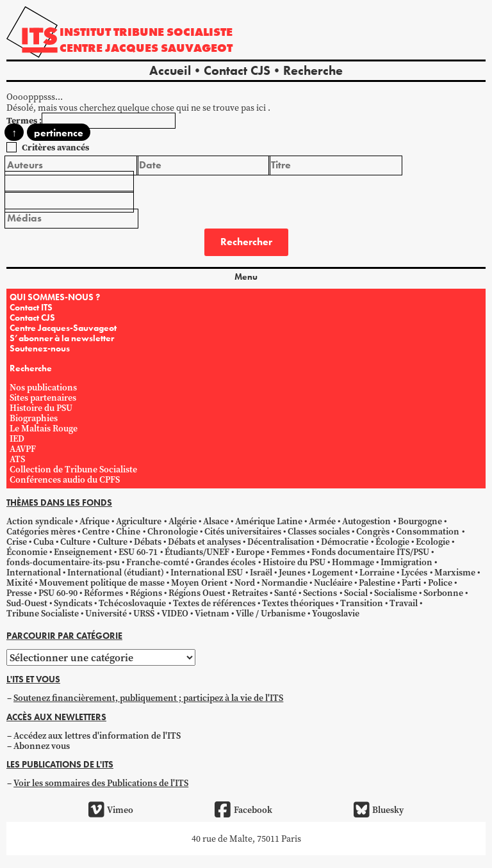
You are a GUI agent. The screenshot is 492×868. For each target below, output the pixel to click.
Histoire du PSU (41, 408)
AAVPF (23, 449)
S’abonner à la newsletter (62, 338)
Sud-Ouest (27, 603)
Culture (75, 542)
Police (440, 583)
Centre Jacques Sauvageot (146, 48)
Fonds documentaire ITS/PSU (370, 552)
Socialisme (396, 593)
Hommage (353, 562)
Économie (27, 552)
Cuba (44, 542)
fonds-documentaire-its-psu (63, 562)
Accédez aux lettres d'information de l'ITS (97, 735)
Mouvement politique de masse (102, 583)
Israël (261, 572)
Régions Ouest (197, 593)
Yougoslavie (336, 613)
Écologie (392, 542)
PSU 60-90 (58, 593)
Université (106, 613)
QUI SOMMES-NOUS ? (55, 297)
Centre (96, 531)
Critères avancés (55, 147)
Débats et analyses (204, 542)
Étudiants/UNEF (197, 552)
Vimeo (111, 810)
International (34, 572)
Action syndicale (40, 521)
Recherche (313, 70)
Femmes (288, 552)
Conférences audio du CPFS (65, 479)
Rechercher (246, 242)
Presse (19, 593)
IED (17, 438)
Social (356, 593)
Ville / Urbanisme (271, 613)
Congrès (373, 531)
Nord (245, 583)
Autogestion (366, 521)
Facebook (243, 810)
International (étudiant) (116, 572)
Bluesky (379, 810)
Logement (332, 572)
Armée (322, 521)
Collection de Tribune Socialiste (73, 469)
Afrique (94, 521)
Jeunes (292, 572)
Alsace (216, 521)
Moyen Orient (199, 583)
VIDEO (175, 613)
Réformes (103, 593)
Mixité (20, 583)
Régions (146, 593)
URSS (144, 613)
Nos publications (43, 387)
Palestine (377, 583)
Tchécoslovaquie (132, 603)
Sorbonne (443, 593)
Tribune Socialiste (43, 613)
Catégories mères (41, 531)
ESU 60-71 (138, 552)
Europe (250, 552)
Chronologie (173, 531)
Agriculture (139, 521)
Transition (362, 603)
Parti (411, 583)
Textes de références (214, 603)
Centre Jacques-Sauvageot (63, 328)
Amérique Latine (269, 521)
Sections (320, 593)
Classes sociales (319, 531)
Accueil (170, 70)
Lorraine (377, 572)
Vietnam (212, 613)
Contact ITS (31, 307)
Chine (128, 531)
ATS (17, 459)
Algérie (183, 521)
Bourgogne (420, 521)
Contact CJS (237, 70)
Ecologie (433, 542)
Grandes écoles (225, 562)
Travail (404, 603)
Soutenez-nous (40, 348)
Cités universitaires (243, 531)
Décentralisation (281, 542)
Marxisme (455, 572)
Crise (17, 542)
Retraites (250, 593)
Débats (148, 542)
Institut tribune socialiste (146, 32)
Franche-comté (158, 562)
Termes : (24, 120)
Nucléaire (333, 583)
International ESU (207, 572)
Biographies (34, 418)
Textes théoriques (298, 603)
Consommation (428, 531)
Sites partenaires (43, 398)
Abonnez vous (42, 746)
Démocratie (345, 542)
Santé (285, 593)
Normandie (284, 583)
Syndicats (73, 603)
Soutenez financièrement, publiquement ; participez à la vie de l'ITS (148, 698)
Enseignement (83, 552)
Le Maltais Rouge (44, 428)
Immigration (406, 562)
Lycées (414, 572)
